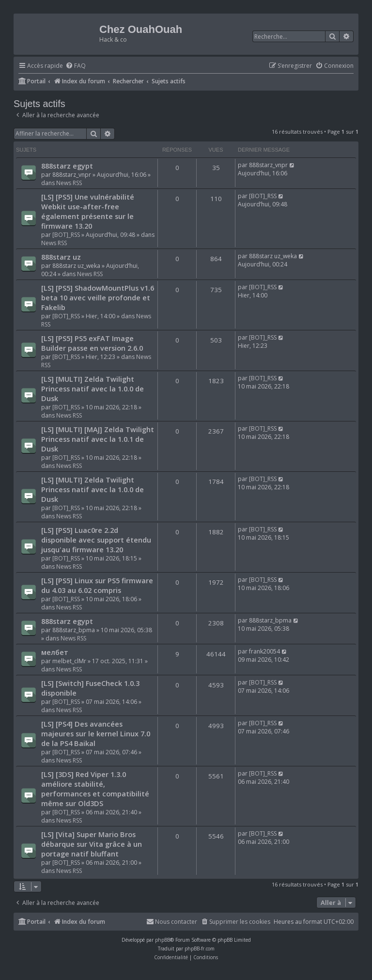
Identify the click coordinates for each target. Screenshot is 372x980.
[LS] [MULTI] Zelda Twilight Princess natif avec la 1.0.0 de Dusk (93, 389)
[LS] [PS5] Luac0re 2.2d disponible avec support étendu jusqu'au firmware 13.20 (96, 540)
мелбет (55, 652)
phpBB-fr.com (200, 949)
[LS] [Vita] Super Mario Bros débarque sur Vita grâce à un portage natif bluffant (92, 844)
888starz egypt (67, 166)
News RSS (69, 183)
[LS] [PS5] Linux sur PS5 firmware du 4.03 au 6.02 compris (97, 585)
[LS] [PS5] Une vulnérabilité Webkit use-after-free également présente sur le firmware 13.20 (88, 211)
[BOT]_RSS (66, 235)
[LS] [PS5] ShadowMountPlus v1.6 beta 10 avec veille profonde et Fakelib (98, 297)
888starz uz (61, 257)
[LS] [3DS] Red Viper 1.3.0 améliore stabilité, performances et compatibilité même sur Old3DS (95, 789)
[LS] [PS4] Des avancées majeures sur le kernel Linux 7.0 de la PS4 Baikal (96, 733)
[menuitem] (76, 66)
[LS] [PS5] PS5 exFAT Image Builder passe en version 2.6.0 (92, 343)
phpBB (163, 940)
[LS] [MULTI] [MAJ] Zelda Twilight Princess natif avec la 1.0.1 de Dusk (98, 439)
